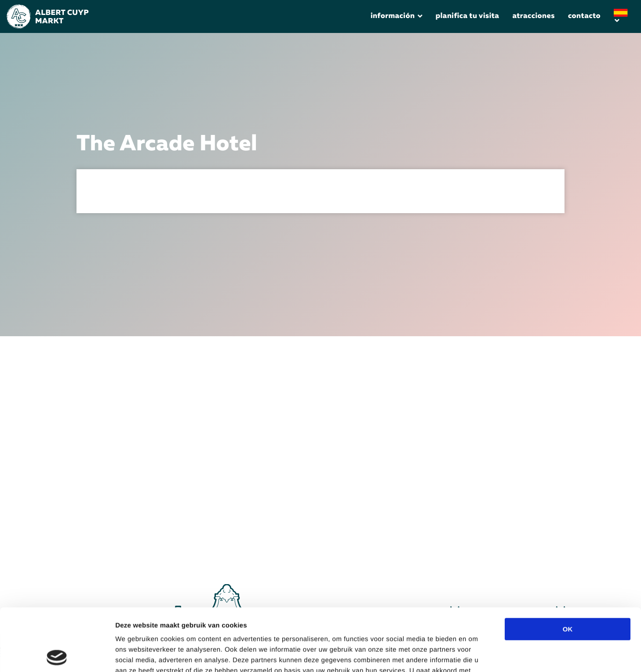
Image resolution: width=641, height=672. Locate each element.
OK (568, 567)
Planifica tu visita (468, 16)
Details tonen (485, 655)
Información (393, 16)
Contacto (584, 16)
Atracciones (534, 16)
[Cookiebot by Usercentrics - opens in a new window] (57, 655)
